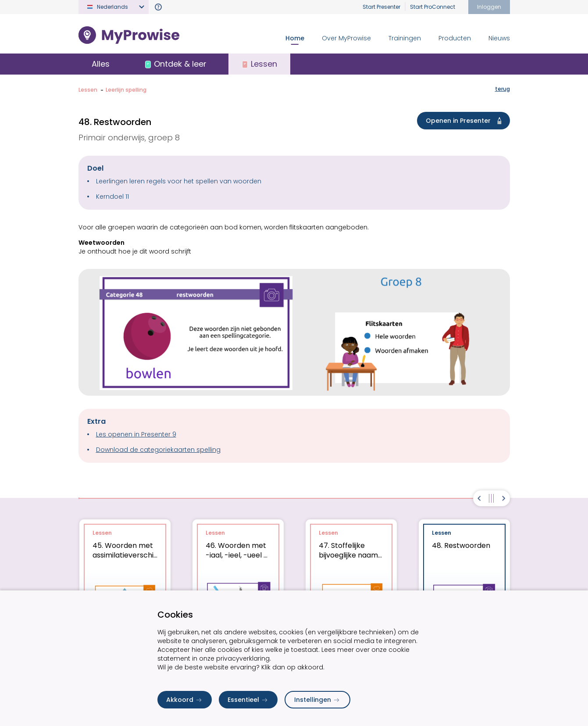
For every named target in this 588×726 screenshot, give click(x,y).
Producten (455, 38)
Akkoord (185, 700)
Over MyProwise (346, 38)
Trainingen (405, 38)
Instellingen (317, 700)
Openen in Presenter (465, 121)
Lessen (88, 90)
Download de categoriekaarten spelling (158, 450)
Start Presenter (381, 7)
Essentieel (248, 700)
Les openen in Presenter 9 (136, 434)
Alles (101, 64)
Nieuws (499, 38)
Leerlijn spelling (126, 90)
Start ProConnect (433, 7)
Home (295, 38)
